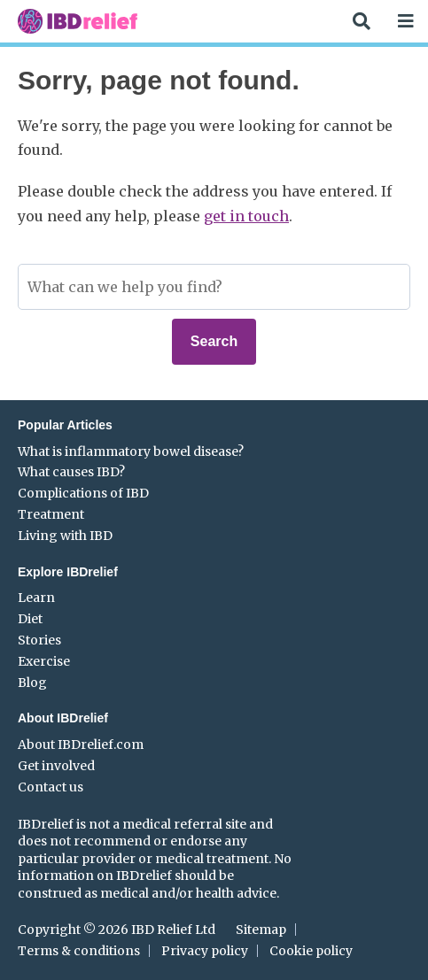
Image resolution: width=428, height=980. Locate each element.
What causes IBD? (71, 472)
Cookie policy (311, 951)
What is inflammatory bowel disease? (131, 451)
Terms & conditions (79, 951)
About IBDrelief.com (81, 745)
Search (214, 341)
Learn (36, 598)
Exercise (44, 661)
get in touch (246, 216)
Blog (32, 683)
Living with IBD (65, 536)
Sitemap (261, 930)
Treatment (51, 514)
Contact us (51, 787)
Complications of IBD (83, 493)
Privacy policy (205, 951)
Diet (30, 619)
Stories (39, 640)
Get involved (56, 766)
